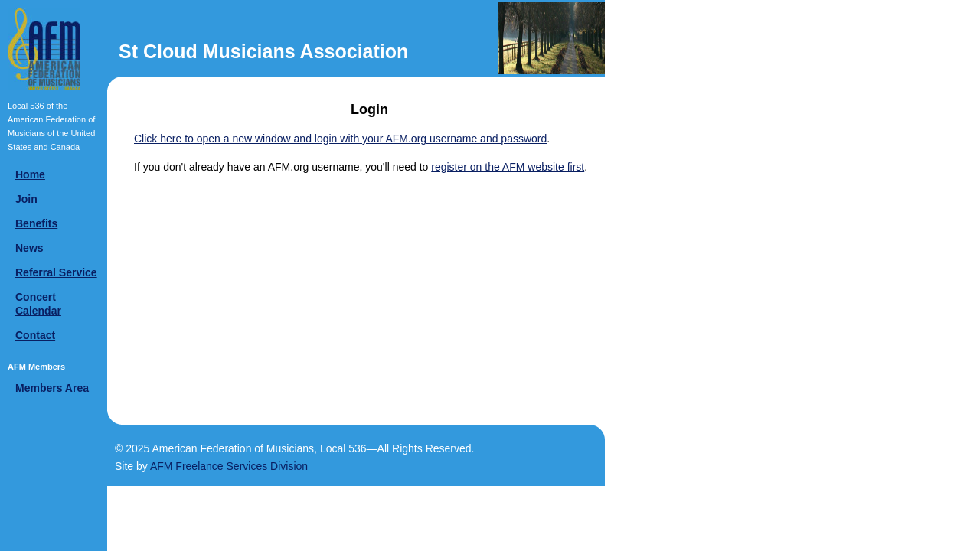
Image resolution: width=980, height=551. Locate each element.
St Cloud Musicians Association (263, 51)
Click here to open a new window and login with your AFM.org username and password (340, 139)
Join (26, 199)
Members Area (52, 388)
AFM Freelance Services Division (229, 466)
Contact (35, 335)
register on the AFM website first (508, 167)
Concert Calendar (38, 304)
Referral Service (56, 272)
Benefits (36, 223)
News (29, 248)
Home (30, 174)
